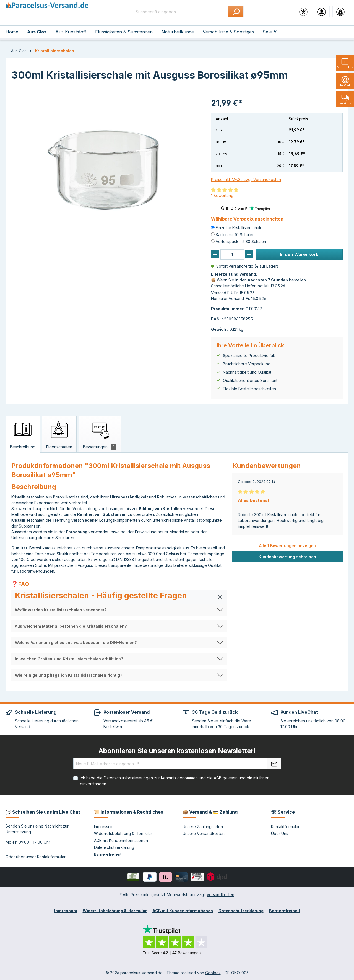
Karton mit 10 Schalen (235, 235)
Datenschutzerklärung (114, 847)
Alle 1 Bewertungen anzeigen (287, 546)
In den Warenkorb (299, 254)
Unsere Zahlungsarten (203, 827)
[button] (119, 597)
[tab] (23, 434)
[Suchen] (236, 12)
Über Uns (280, 833)
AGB (218, 778)
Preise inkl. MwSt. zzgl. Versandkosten (246, 179)
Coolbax (213, 973)
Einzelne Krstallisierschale (239, 228)
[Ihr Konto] (322, 12)
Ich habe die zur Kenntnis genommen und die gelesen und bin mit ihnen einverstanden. (175, 781)
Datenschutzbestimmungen (128, 778)
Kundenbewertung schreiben (287, 557)
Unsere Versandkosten (204, 833)
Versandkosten (220, 895)
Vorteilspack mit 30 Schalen (241, 241)
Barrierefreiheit (108, 854)
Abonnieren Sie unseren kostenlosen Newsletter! (177, 751)
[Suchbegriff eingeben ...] (181, 12)
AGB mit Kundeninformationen (121, 840)
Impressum (104, 827)
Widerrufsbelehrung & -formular (123, 833)
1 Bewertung (222, 196)
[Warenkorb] (340, 12)
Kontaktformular (51, 857)
